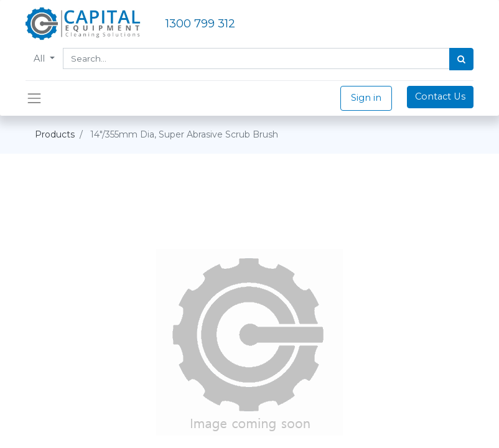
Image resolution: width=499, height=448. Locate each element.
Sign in (366, 98)
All (40, 58)
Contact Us (440, 96)
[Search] (461, 59)
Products (55, 134)
